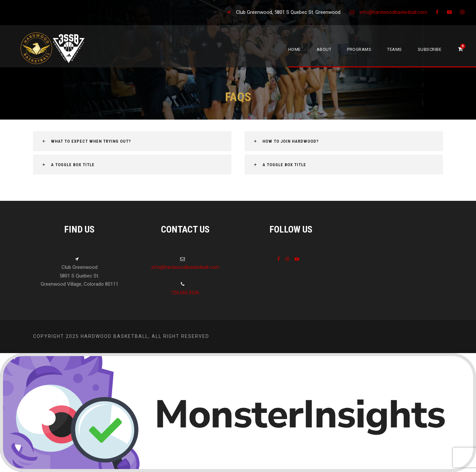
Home (295, 49)
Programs (359, 49)
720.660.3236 (185, 293)
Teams (395, 49)
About (324, 49)
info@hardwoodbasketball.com (394, 12)
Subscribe (430, 49)
